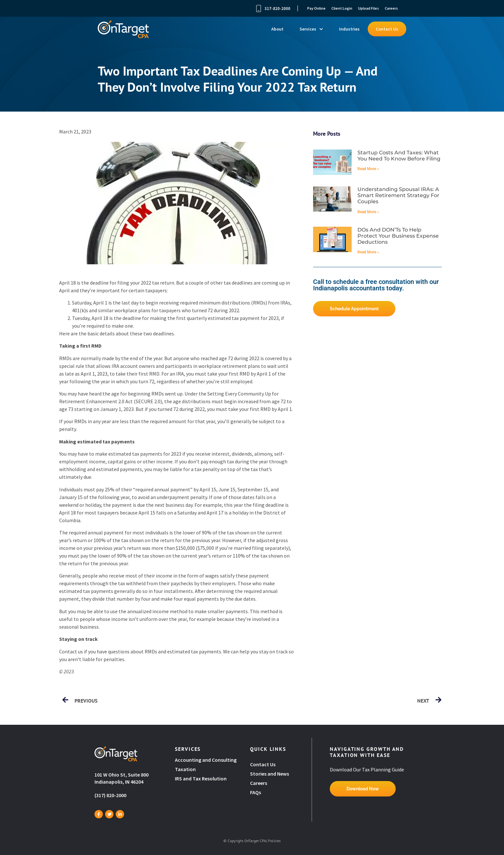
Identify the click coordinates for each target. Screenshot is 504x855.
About (277, 29)
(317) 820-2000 (110, 795)
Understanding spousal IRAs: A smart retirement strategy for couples (398, 195)
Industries (349, 29)
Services (311, 29)
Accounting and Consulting (206, 760)
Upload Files (369, 8)
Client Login (342, 8)
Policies (274, 841)
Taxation (185, 769)
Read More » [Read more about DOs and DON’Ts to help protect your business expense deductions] (368, 252)
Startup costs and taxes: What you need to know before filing (399, 156)
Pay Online (316, 8)
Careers (391, 8)
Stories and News (270, 774)
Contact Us (387, 29)
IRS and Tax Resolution (201, 778)
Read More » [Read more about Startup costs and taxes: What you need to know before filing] (368, 169)
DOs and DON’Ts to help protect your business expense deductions (398, 236)
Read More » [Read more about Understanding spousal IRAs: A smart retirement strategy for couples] (368, 212)
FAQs (256, 792)
